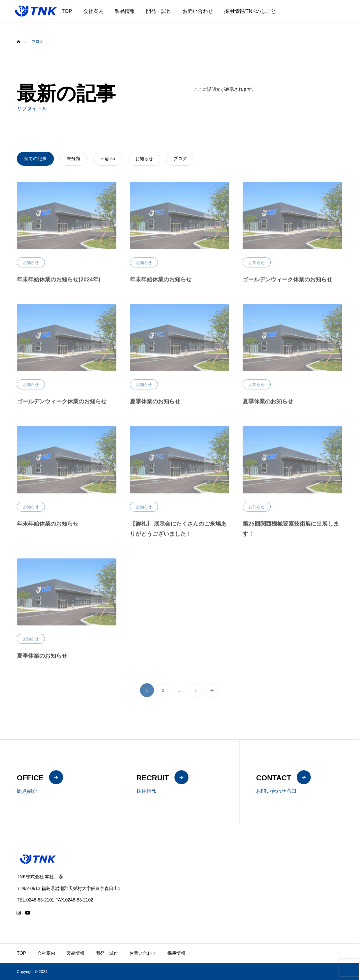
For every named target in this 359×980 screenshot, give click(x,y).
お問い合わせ (198, 11)
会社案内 (93, 11)
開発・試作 (159, 11)
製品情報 (125, 11)
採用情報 (176, 953)
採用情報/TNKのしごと (250, 11)
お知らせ (31, 266)
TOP (67, 11)
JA (329, 15)
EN (337, 15)
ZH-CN (348, 15)
